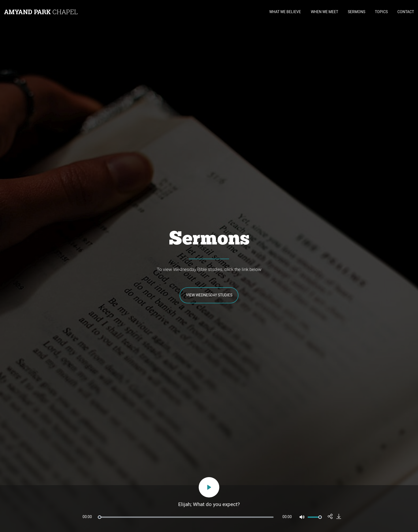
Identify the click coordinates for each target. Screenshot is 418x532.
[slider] (186, 517)
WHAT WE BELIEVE (285, 12)
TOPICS (381, 12)
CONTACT (406, 12)
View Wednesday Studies (209, 295)
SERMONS (357, 12)
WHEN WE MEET (324, 12)
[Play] (209, 487)
